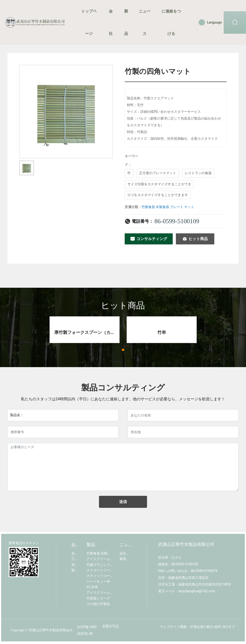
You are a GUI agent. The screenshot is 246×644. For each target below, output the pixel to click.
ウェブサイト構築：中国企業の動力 (187, 627)
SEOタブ (228, 627)
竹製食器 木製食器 (155, 207)
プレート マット (182, 207)
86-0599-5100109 (177, 221)
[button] (123, 350)
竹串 (162, 332)
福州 (218, 627)
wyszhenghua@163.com (197, 591)
